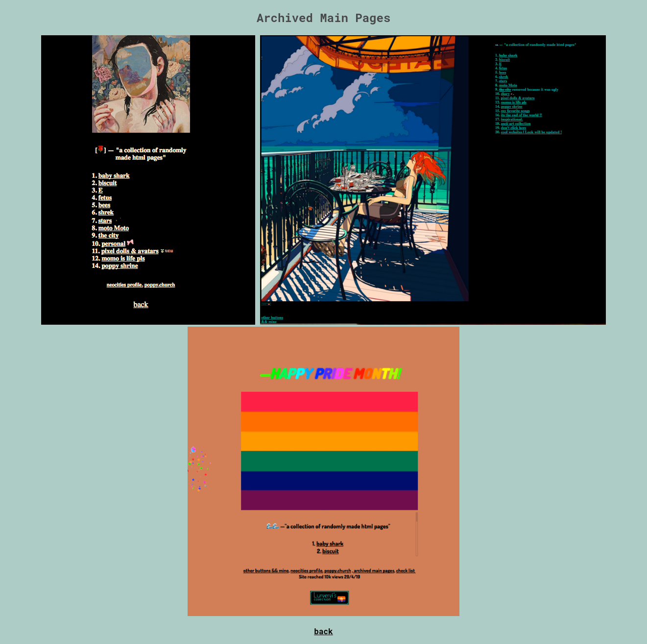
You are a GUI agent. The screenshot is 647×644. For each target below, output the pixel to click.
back (323, 631)
